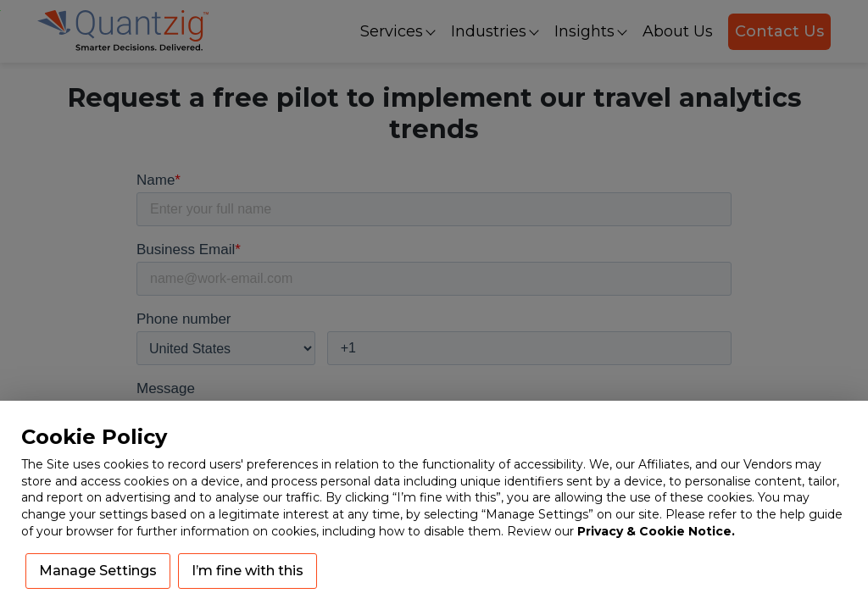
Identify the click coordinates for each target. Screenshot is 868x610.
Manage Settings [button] (98, 571)
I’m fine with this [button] (248, 571)
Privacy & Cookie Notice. (656, 531)
